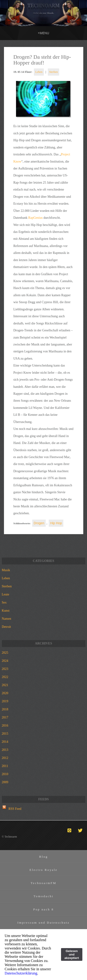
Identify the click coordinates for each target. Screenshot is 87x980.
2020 (5, 693)
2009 (5, 782)
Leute (6, 594)
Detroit (6, 627)
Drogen (39, 523)
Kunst (6, 611)
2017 (5, 717)
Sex (4, 602)
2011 (5, 766)
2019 (5, 701)
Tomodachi (43, 896)
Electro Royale (43, 870)
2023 (5, 669)
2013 (5, 750)
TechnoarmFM (43, 883)
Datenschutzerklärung (21, 973)
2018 (5, 709)
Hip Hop (56, 523)
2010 (5, 774)
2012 (5, 758)
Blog (44, 857)
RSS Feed (15, 809)
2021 (5, 685)
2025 (5, 653)
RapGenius (35, 218)
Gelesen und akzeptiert (72, 954)
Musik (6, 570)
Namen (6, 619)
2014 (5, 742)
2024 (5, 661)
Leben (39, 72)
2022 (5, 677)
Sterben (53, 72)
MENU (43, 33)
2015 (5, 734)
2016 (5, 726)
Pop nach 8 (43, 909)
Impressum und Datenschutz (43, 923)
